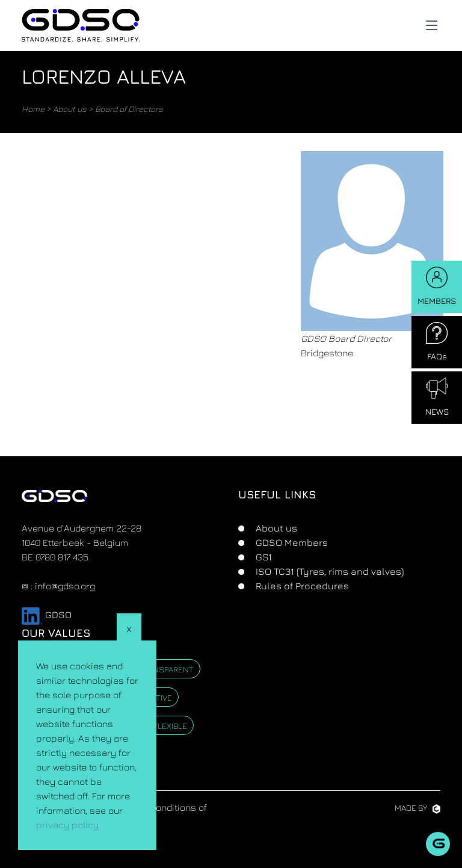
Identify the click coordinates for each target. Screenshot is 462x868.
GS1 (263, 557)
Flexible (170, 726)
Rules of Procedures (301, 586)
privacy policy (67, 825)
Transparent (166, 669)
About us (70, 109)
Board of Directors (129, 109)
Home (33, 109)
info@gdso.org (65, 586)
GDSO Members (291, 542)
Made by (417, 808)
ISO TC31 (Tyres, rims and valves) (328, 571)
